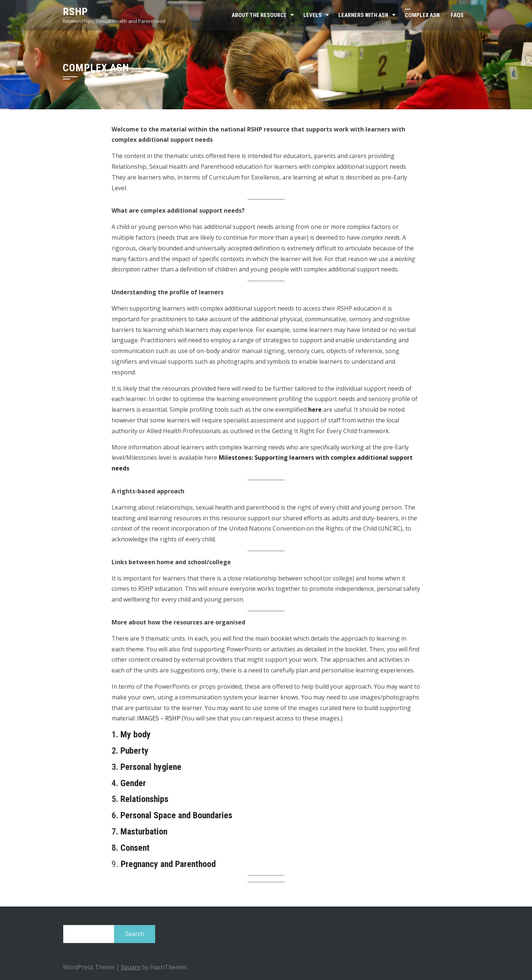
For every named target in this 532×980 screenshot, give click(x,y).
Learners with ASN (363, 15)
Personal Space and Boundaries (178, 815)
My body (136, 734)
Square (131, 967)
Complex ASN (422, 15)
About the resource (259, 15)
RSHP (75, 12)
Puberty (134, 751)
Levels (313, 15)
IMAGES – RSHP (159, 718)
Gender (133, 783)
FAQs (457, 15)
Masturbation (144, 832)
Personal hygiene (151, 767)
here (315, 410)
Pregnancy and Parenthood (168, 864)
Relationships (144, 799)
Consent (135, 848)
